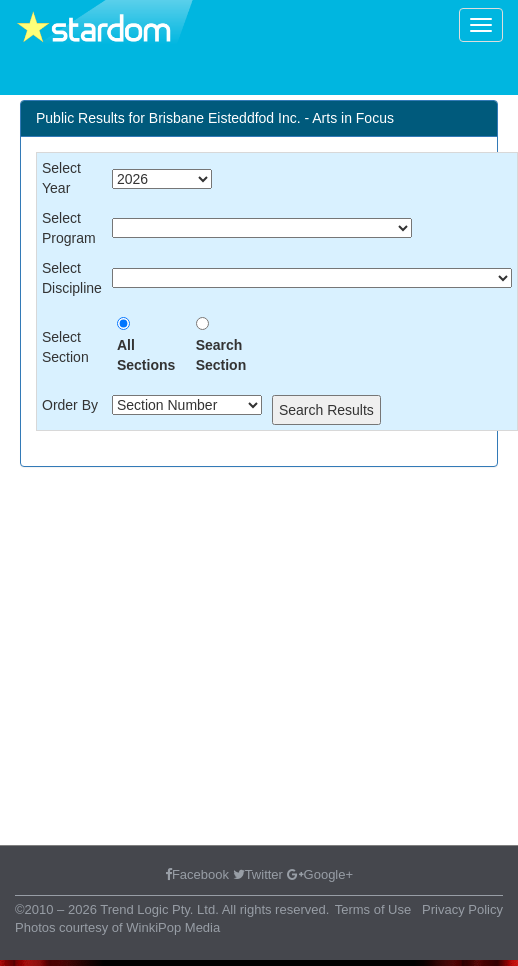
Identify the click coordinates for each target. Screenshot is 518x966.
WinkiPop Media (173, 927)
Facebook (197, 874)
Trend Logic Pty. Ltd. (159, 909)
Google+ (320, 874)
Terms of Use (373, 909)
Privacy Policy (462, 909)
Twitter (258, 874)
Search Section (221, 355)
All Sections (146, 355)
